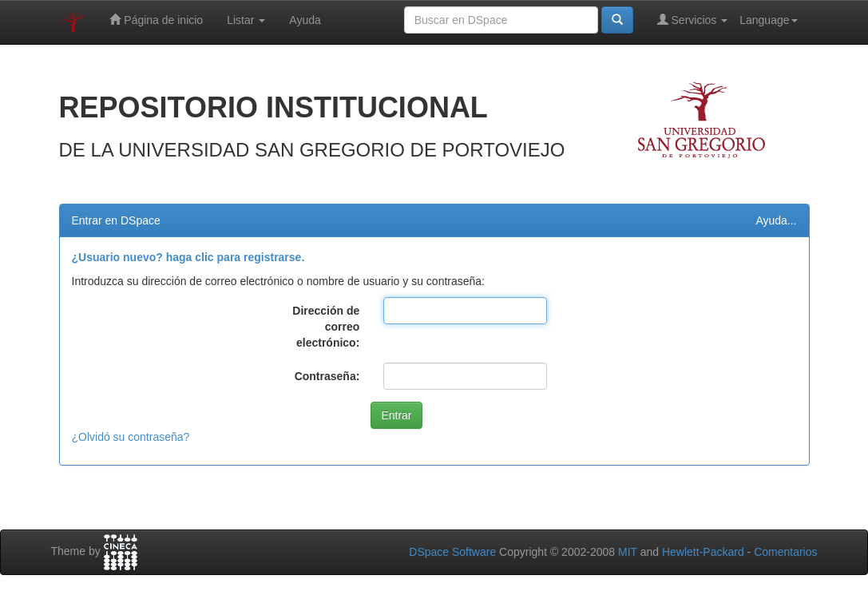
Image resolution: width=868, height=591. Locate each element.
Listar (246, 20)
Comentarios (785, 552)
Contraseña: (327, 376)
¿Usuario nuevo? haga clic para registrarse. (188, 257)
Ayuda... (776, 220)
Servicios (693, 20)
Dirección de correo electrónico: (326, 327)
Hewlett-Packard (703, 552)
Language (768, 20)
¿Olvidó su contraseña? (131, 437)
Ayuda (305, 20)
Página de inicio (156, 20)
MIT (628, 552)
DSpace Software (452, 552)
